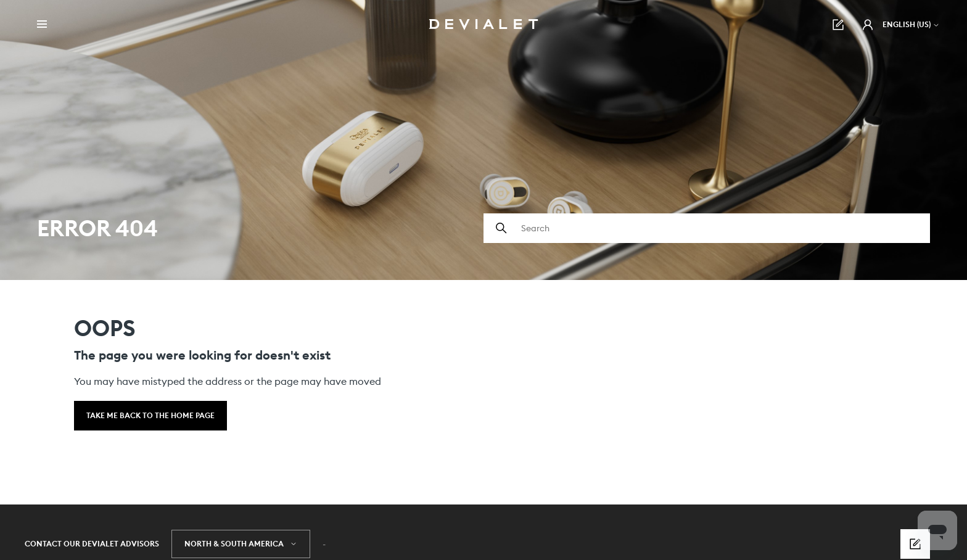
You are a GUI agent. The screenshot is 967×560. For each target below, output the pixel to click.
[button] (868, 25)
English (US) (911, 24)
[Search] (707, 228)
